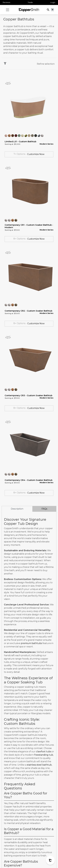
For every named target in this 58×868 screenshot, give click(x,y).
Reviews (6, 2)
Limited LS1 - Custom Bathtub (20, 141)
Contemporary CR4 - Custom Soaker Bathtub (29, 480)
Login (53, 2)
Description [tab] (17, 509)
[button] (48, 10)
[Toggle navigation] (8, 10)
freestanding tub (44, 755)
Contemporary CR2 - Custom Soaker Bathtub (28, 311)
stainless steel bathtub (39, 765)
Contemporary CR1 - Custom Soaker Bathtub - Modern (29, 226)
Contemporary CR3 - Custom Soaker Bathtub (28, 395)
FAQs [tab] (44, 509)
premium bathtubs (31, 643)
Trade (30, 2)
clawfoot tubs (44, 752)
